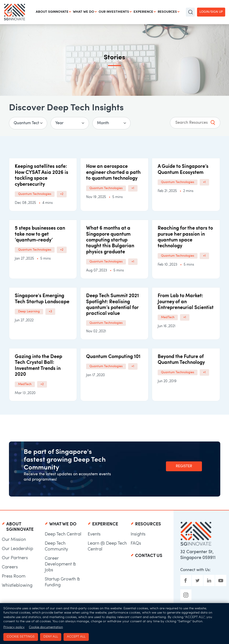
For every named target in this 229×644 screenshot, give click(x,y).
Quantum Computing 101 (113, 357)
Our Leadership (17, 549)
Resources (167, 12)
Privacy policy (14, 627)
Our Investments (114, 12)
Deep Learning (29, 312)
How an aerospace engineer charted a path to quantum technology (113, 173)
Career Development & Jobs (60, 564)
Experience (143, 12)
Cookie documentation (46, 627)
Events (94, 534)
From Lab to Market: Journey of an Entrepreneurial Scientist (186, 302)
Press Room (14, 576)
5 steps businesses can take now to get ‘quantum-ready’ (40, 234)
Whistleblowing (17, 586)
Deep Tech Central (63, 534)
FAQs (136, 544)
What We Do (84, 12)
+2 (62, 194)
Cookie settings (21, 637)
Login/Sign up (211, 12)
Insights (138, 534)
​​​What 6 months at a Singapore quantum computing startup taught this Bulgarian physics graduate (110, 240)
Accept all (76, 637)
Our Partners (15, 558)
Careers (10, 567)
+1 (133, 188)
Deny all (51, 637)
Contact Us (149, 556)
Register (184, 466)
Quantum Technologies (35, 194)
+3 (50, 312)
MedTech (168, 317)
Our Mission (14, 540)
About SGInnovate (52, 12)
